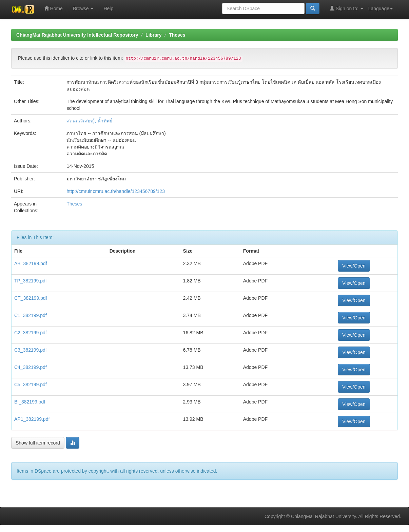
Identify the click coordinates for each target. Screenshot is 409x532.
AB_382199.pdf (31, 263)
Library (153, 35)
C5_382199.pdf (31, 385)
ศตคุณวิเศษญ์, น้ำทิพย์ (89, 121)
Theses (177, 35)
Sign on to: (346, 8)
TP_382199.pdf (31, 281)
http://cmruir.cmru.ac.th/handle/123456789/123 (116, 191)
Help (108, 8)
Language (381, 8)
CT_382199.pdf (31, 298)
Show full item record (38, 443)
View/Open (354, 266)
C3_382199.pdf (31, 350)
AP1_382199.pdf (32, 419)
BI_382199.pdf (30, 402)
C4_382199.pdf (31, 367)
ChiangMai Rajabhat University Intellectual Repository (77, 35)
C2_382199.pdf (31, 333)
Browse (83, 8)
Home (53, 8)
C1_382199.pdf (31, 315)
